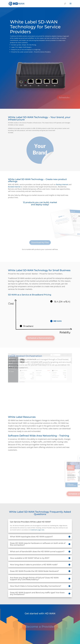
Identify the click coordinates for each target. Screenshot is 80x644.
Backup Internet (62, 184)
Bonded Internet (14, 187)
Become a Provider (40, 629)
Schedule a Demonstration (40, 338)
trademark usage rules (37, 530)
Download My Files (40, 242)
